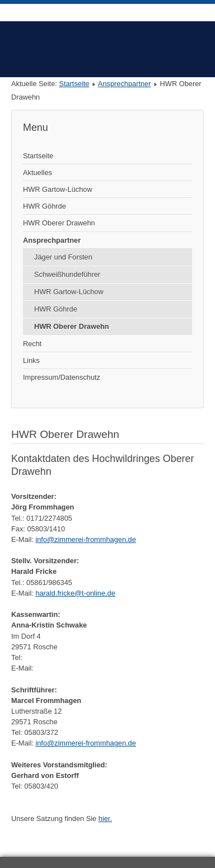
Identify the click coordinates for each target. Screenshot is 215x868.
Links (31, 360)
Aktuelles (38, 173)
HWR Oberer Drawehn (59, 223)
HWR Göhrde (45, 206)
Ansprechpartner (125, 84)
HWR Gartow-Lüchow (58, 189)
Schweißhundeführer (67, 274)
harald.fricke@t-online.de (75, 593)
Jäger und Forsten (63, 257)
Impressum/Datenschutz (62, 377)
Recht (32, 344)
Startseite (74, 84)
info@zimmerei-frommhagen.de (85, 539)
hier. (105, 819)
